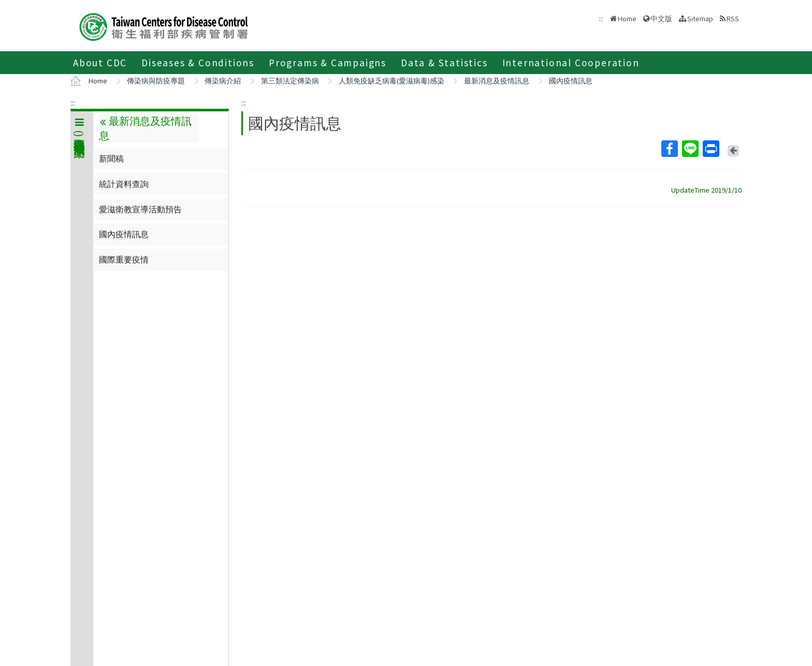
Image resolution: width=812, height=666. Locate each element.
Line (690, 149)
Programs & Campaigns (328, 63)
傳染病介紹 (223, 81)
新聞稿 (111, 158)
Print (711, 149)
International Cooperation (571, 63)
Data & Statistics (444, 63)
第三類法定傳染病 (290, 81)
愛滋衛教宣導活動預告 (140, 209)
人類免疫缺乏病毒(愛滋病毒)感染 (392, 81)
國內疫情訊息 (571, 81)
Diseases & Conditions (198, 63)
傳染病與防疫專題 (156, 81)
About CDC (100, 63)
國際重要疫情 (124, 259)
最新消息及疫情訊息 (497, 81)
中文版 (661, 19)
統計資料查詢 (124, 184)
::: (73, 103)
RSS (733, 19)
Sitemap (700, 19)
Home (627, 19)
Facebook (669, 149)
